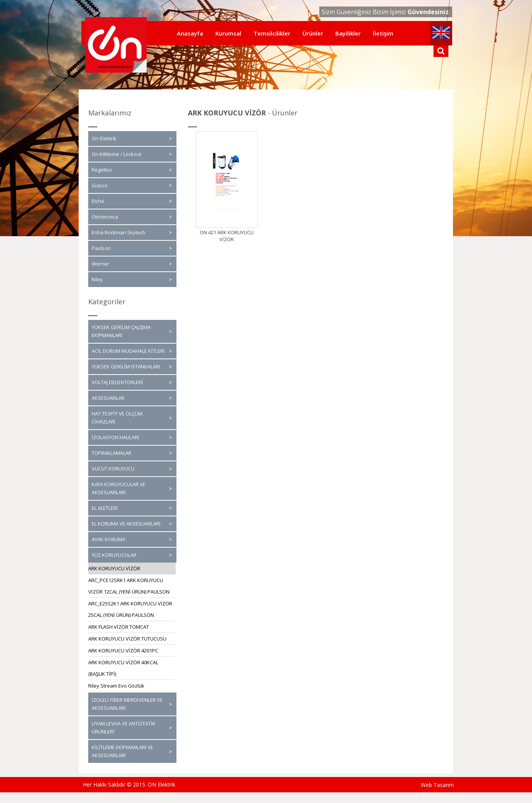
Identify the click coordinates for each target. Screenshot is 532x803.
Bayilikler (348, 33)
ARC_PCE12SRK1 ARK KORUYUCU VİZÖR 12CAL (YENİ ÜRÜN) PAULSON (129, 586)
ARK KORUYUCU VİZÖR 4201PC (123, 651)
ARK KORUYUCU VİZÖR (114, 568)
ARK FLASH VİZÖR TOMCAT (119, 627)
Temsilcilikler (272, 33)
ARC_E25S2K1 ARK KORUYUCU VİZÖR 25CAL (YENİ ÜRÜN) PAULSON (130, 609)
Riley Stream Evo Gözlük (116, 686)
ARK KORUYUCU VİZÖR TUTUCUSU (127, 639)
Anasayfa (190, 33)
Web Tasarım (437, 785)
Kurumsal (228, 33)
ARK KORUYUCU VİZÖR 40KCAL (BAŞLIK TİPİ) (123, 668)
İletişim (383, 33)
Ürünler (313, 33)
